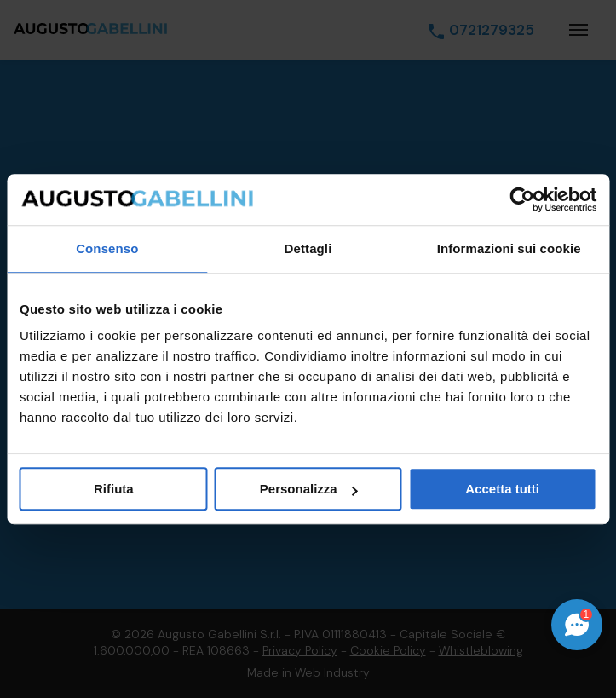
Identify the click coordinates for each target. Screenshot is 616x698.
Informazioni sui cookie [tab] (509, 248)
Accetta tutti (502, 489)
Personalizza (309, 489)
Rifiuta (114, 489)
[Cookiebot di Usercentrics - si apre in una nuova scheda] (522, 199)
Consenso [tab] (107, 248)
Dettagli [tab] (308, 248)
